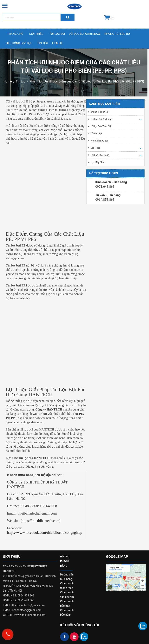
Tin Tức (43, 43)
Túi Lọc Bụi (57, 34)
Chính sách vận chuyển (67, 595)
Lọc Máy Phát (97, 162)
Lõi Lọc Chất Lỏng (100, 155)
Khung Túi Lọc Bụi (117, 34)
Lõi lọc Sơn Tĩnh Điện (101, 126)
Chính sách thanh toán (67, 586)
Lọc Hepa (95, 148)
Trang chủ (15, 34)
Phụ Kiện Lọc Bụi (99, 141)
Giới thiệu (36, 34)
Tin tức (21, 81)
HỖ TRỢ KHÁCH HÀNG (65, 561)
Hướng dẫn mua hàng (67, 577)
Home (8, 81)
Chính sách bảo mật (67, 604)
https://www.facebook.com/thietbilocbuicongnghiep (45, 532)
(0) (109, 18)
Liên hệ (57, 43)
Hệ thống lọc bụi (19, 43)
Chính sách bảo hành (67, 612)
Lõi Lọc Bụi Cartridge (85, 34)
